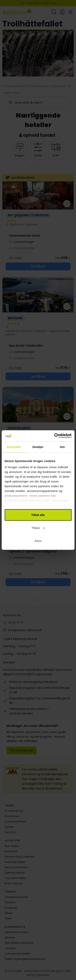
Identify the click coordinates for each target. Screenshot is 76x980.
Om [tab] (62, 447)
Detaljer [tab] (38, 447)
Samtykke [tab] (14, 447)
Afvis (38, 541)
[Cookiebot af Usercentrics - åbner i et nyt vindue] (54, 436)
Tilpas (38, 528)
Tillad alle (38, 515)
